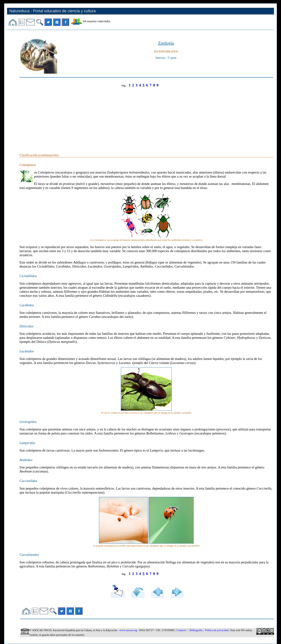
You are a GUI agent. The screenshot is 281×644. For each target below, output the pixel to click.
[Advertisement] (130, 116)
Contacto (181, 630)
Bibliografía (196, 630)
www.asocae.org (128, 630)
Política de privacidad (217, 630)
